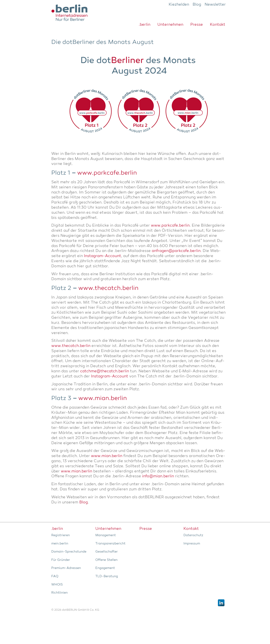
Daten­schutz (193, 535)
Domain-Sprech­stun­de (69, 552)
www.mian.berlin (103, 398)
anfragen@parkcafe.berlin (176, 251)
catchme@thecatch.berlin (105, 371)
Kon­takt (218, 25)
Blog (197, 5)
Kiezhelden (179, 5)
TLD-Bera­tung (107, 576)
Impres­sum (192, 544)
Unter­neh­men (170, 25)
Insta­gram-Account (102, 256)
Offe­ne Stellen (106, 560)
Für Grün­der (61, 560)
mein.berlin (60, 544)
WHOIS (57, 585)
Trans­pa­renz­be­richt (110, 544)
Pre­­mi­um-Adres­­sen (66, 568)
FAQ (55, 576)
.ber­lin (145, 25)
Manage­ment (106, 535)
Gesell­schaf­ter (107, 552)
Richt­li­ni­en (59, 593)
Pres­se (197, 25)
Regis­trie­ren (61, 535)
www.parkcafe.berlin (107, 173)
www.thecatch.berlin (108, 288)
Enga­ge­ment (105, 568)
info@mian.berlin (158, 476)
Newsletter (215, 5)
